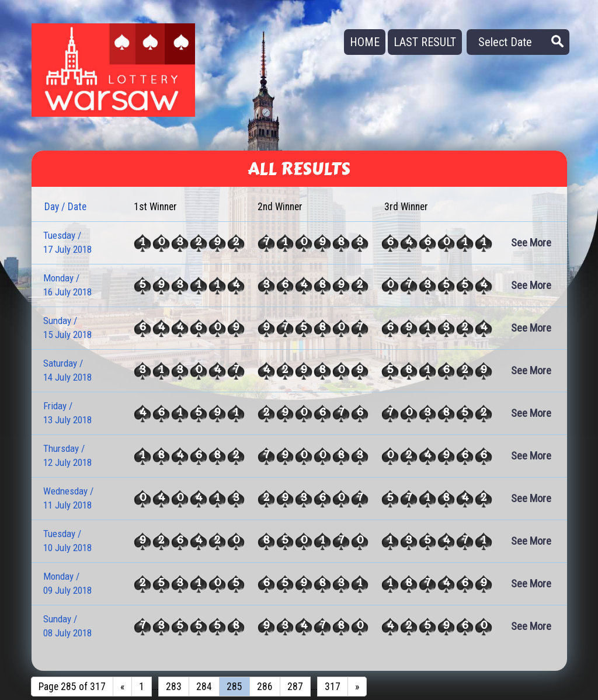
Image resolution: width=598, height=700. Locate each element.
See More (531, 243)
